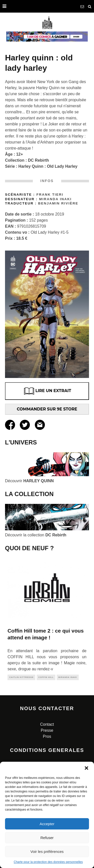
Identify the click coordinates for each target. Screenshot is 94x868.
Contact (47, 724)
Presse (47, 730)
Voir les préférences (47, 852)
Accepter (47, 824)
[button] (86, 768)
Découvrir (29, 481)
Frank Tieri (50, 195)
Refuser (47, 838)
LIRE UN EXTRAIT (47, 391)
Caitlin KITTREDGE (21, 677)
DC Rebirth (39, 160)
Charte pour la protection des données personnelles (48, 862)
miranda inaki (68, 677)
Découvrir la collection (36, 535)
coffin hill (46, 677)
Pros (47, 736)
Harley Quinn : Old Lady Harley (48, 166)
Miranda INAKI (55, 199)
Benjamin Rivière (58, 203)
